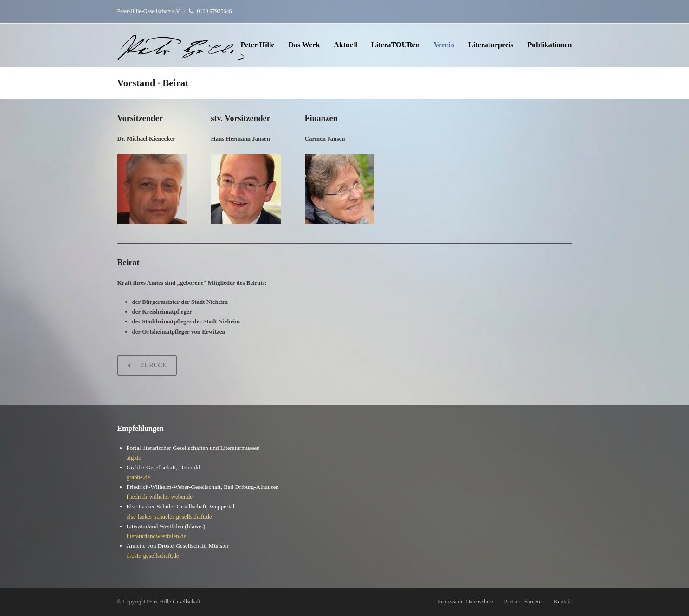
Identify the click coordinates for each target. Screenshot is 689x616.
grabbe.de (138, 477)
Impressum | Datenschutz (466, 602)
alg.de (134, 458)
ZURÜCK (148, 365)
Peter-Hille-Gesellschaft (174, 602)
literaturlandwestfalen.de (157, 536)
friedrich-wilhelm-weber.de (160, 497)
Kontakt (563, 602)
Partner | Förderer (524, 602)
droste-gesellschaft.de (153, 555)
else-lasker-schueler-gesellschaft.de (169, 517)
